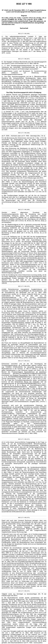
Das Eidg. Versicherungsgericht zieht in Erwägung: (24, 92)
